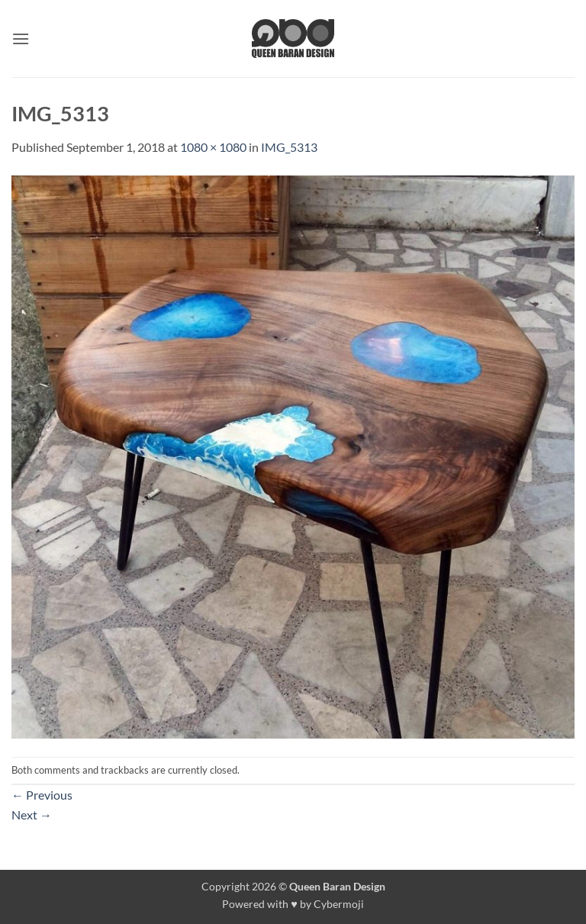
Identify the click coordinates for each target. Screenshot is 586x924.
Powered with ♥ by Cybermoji (293, 904)
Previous (42, 795)
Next (32, 815)
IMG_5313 (289, 147)
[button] (21, 39)
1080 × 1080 (213, 147)
